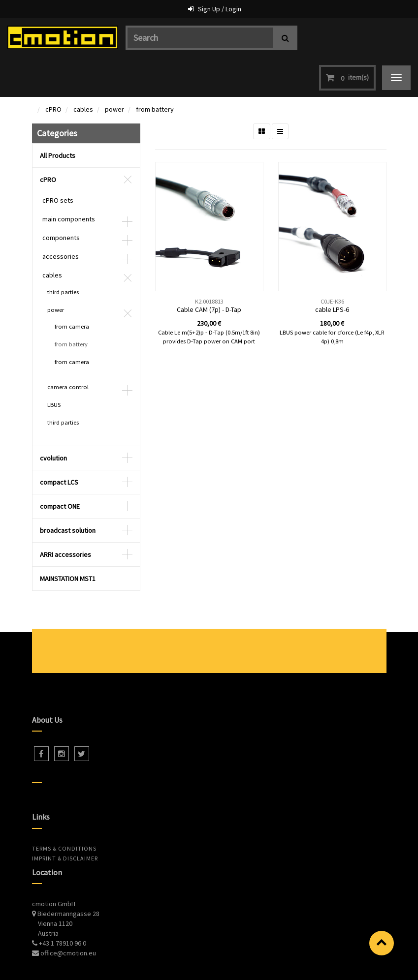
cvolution (53, 419)
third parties (63, 253)
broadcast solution (68, 491)
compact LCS (59, 443)
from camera (72, 287)
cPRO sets (58, 161)
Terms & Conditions (64, 809)
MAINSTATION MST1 (68, 539)
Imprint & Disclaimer (65, 819)
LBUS (54, 365)
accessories (61, 217)
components (61, 198)
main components (69, 180)
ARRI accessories (65, 515)
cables (83, 70)
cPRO (53, 70)
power (114, 70)
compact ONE (60, 467)
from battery (155, 70)
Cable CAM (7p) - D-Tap (209, 270)
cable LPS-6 (332, 270)
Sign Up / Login (220, 9)
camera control (68, 348)
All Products (58, 116)
